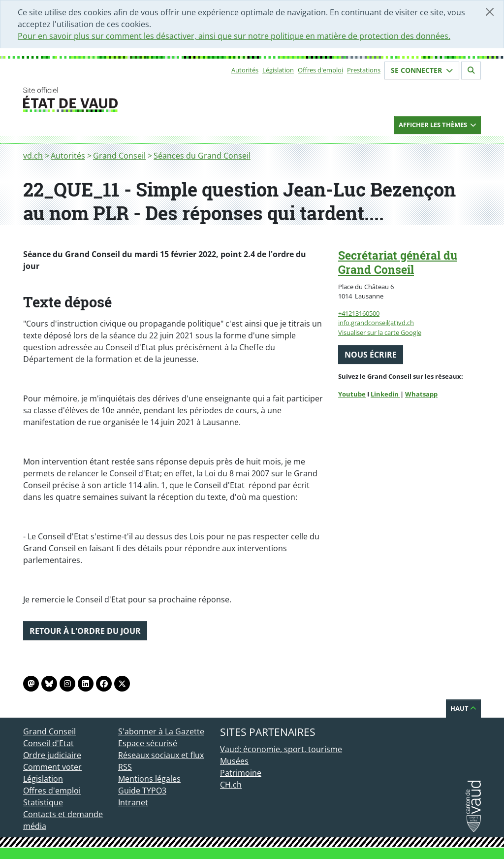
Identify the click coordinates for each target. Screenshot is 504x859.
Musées (234, 761)
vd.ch (33, 156)
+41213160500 (359, 313)
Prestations (364, 70)
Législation (278, 70)
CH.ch (231, 785)
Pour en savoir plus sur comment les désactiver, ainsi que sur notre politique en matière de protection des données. (234, 36)
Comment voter (52, 767)
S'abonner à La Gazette (161, 731)
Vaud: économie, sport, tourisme (281, 749)
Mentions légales (149, 779)
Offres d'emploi (320, 70)
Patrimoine (241, 773)
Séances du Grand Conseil (202, 156)
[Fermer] (490, 12)
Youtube (352, 394)
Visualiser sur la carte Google (380, 332)
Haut (463, 708)
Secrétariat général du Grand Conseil (398, 262)
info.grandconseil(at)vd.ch (376, 323)
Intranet (133, 802)
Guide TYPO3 (142, 791)
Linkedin (385, 394)
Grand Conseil (119, 156)
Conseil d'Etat (48, 743)
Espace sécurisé (148, 743)
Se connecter (422, 70)
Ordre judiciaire (52, 755)
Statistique (43, 802)
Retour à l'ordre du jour (85, 631)
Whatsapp (421, 394)
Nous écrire (371, 355)
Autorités (245, 70)
